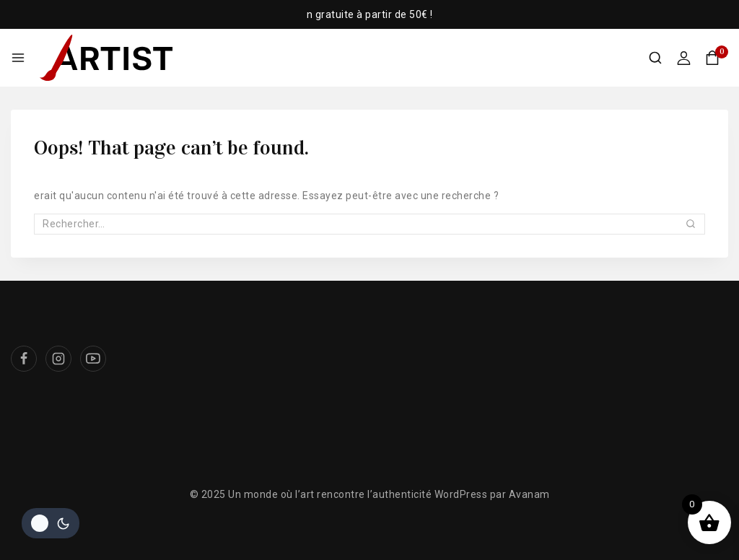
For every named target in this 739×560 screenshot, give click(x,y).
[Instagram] (58, 359)
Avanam (529, 494)
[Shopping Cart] (717, 58)
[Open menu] (18, 58)
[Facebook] (24, 359)
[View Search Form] (655, 58)
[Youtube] (93, 359)
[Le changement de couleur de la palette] (51, 523)
